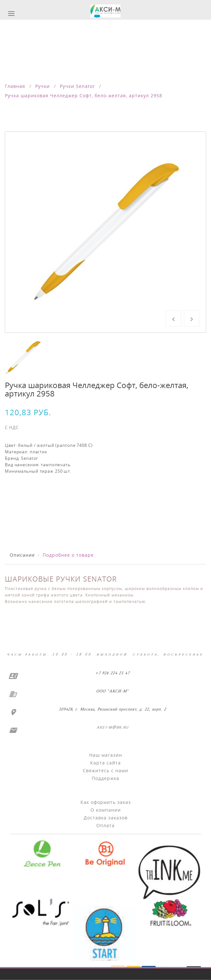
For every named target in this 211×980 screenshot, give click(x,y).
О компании (106, 810)
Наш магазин (106, 755)
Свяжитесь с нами (105, 770)
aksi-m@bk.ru (112, 727)
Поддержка (105, 778)
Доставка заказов (106, 818)
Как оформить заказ (106, 802)
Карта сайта (105, 763)
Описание (22, 555)
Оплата (105, 825)
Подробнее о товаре (68, 555)
